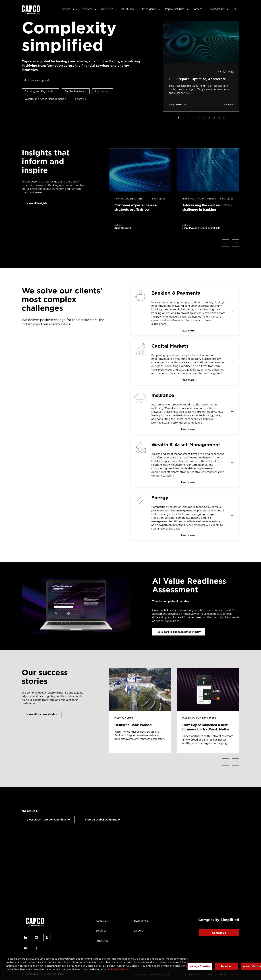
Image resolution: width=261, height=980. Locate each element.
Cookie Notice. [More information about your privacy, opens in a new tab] (120, 969)
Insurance (103, 91)
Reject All (226, 966)
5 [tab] (199, 118)
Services (101, 931)
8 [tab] (214, 118)
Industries (102, 941)
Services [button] (87, 9)
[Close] (255, 966)
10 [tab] (224, 118)
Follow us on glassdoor (47, 938)
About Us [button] (68, 9)
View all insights (37, 203)
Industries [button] (107, 9)
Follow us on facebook (36, 948)
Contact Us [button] (217, 9)
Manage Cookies (200, 966)
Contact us (219, 933)
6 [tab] (204, 118)
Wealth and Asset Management (46, 99)
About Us (102, 921)
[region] (130, 967)
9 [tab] (219, 118)
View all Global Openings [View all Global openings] (101, 820)
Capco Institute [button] (175, 9)
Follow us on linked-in (25, 938)
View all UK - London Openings (46, 820)
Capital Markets (76, 91)
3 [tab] (188, 118)
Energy (81, 99)
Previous (226, 243)
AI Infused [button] (128, 9)
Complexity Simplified (219, 920)
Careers (138, 931)
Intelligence (141, 921)
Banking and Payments (40, 91)
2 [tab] (183, 118)
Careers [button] (197, 9)
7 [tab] (209, 118)
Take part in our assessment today (179, 632)
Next (236, 243)
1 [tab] (178, 118)
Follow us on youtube (25, 948)
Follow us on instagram (36, 938)
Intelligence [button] (149, 9)
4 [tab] (194, 118)
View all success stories (42, 714)
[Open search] (236, 9)
